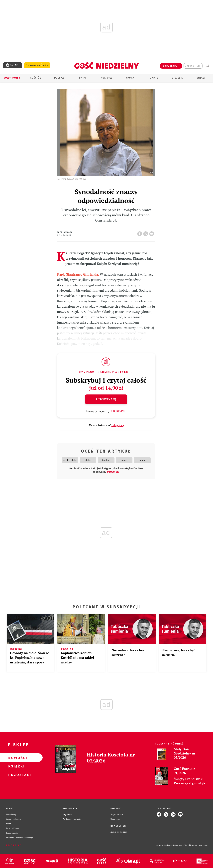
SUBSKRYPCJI (118, 411)
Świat (83, 78)
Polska (59, 78)
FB (140, 233)
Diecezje (177, 78)
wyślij (152, 233)
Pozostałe (16, 775)
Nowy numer (12, 78)
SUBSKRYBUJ (171, 66)
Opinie (154, 78)
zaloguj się (193, 66)
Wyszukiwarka (207, 65)
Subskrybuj (106, 399)
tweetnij (146, 233)
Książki (16, 766)
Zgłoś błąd (14, 845)
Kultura (106, 78)
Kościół (36, 78)
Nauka (130, 78)
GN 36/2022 (64, 235)
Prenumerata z (37, 65)
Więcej (201, 78)
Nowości (16, 758)
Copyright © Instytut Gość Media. (170, 845)
